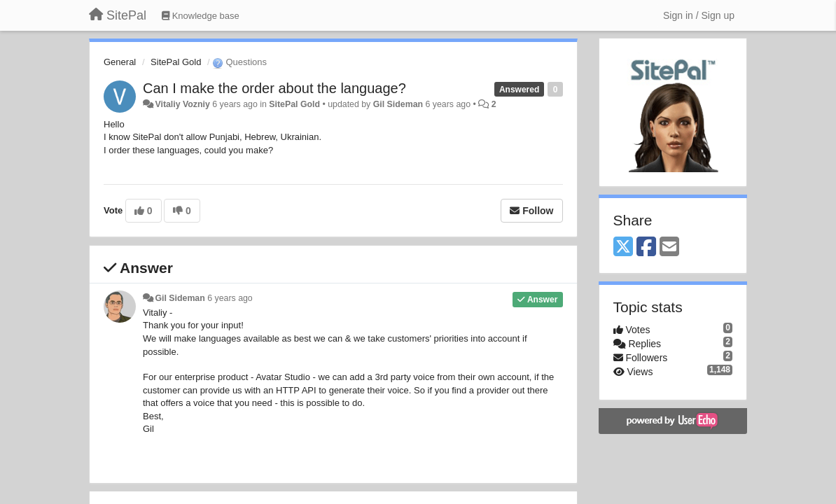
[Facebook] (646, 247)
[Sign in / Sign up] (699, 15)
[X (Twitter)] (623, 247)
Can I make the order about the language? (274, 88)
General (120, 62)
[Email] (669, 247)
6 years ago (230, 298)
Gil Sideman (398, 104)
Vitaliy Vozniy (182, 104)
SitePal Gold (176, 62)
